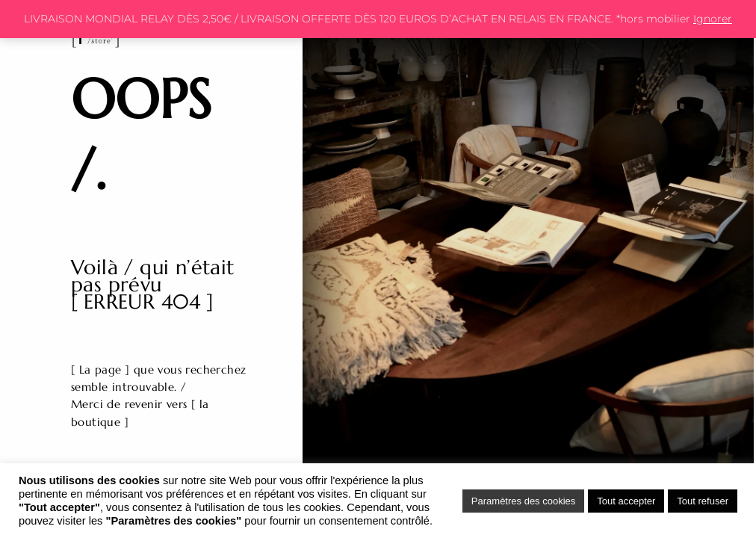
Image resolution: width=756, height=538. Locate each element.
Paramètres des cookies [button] (523, 501)
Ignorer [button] (713, 19)
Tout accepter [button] (626, 501)
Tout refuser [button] (703, 501)
